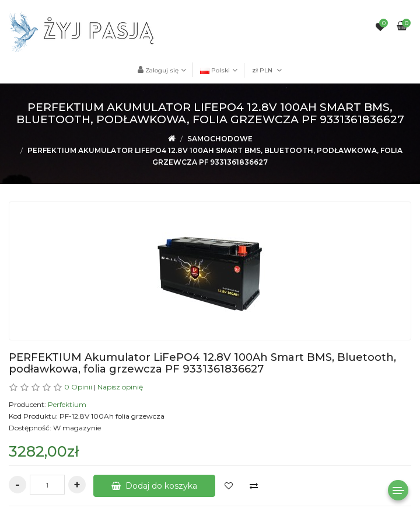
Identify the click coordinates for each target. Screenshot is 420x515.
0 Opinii (78, 387)
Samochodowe (220, 139)
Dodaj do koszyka (154, 486)
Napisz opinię (120, 387)
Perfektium (67, 404)
